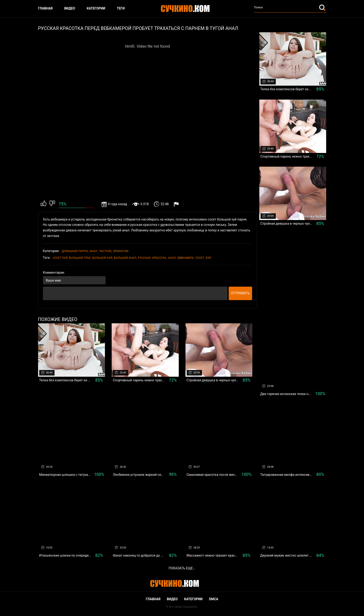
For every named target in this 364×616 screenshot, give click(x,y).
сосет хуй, (60, 258)
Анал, (94, 251)
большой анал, (126, 258)
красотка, (160, 258)
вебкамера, (186, 258)
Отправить (240, 293)
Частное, (106, 251)
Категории (96, 8)
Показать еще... (182, 568)
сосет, (200, 258)
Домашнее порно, (75, 251)
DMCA (214, 599)
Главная (45, 8)
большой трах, (80, 258)
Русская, (145, 258)
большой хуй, (103, 258)
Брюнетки (121, 251)
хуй (208, 258)
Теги (121, 8)
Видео (70, 8)
